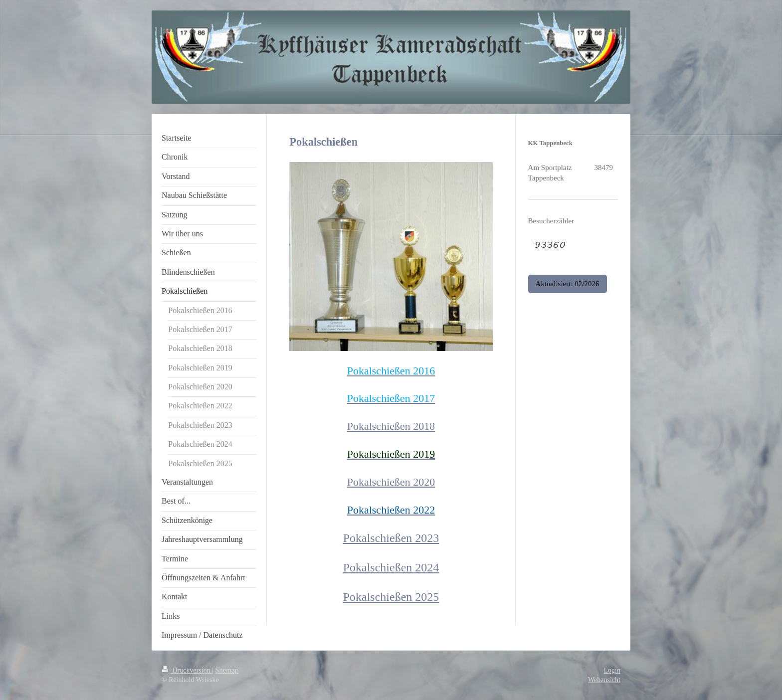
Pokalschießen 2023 (391, 538)
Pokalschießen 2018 (391, 426)
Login (612, 670)
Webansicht (604, 680)
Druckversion (187, 670)
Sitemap (227, 670)
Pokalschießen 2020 (391, 482)
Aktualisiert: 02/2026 (568, 284)
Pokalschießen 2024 (391, 567)
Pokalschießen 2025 (391, 597)
